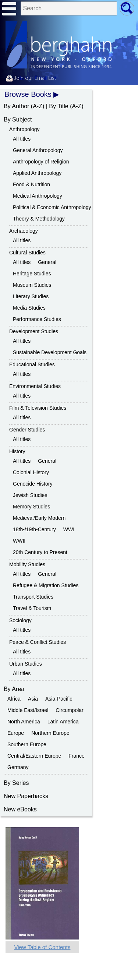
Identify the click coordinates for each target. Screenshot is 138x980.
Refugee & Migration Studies (46, 585)
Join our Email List (31, 78)
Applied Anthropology (37, 173)
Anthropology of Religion (41, 162)
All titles (22, 139)
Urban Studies (26, 664)
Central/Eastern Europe (34, 756)
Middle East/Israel (28, 710)
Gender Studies (27, 430)
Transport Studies (33, 597)
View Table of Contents (43, 947)
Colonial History (31, 472)
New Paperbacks (26, 796)
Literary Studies (31, 296)
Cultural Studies (27, 253)
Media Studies (29, 308)
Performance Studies (37, 319)
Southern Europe (27, 744)
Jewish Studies (30, 495)
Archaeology (24, 231)
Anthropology (24, 129)
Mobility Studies (27, 564)
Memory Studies (31, 507)
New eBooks (20, 809)
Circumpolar (69, 710)
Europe (16, 733)
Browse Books (28, 94)
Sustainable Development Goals (50, 352)
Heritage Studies (32, 274)
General (47, 262)
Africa (14, 699)
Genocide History (33, 484)
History (17, 451)
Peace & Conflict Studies (38, 642)
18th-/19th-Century (34, 529)
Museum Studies (32, 285)
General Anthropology (38, 150)
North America (24, 722)
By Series (16, 783)
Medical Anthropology (38, 196)
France (77, 756)
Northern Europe (50, 733)
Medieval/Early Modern (39, 518)
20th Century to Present (40, 552)
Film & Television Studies (38, 408)
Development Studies (34, 331)
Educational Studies (32, 364)
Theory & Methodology (39, 219)
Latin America (63, 722)
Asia (33, 699)
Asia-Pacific (59, 699)
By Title (59, 106)
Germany (18, 767)
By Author (16, 106)
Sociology (20, 620)
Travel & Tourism (32, 608)
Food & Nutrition (31, 184)
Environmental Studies (35, 386)
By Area (14, 689)
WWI (69, 529)
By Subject (18, 119)
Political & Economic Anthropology (52, 207)
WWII (19, 541)
